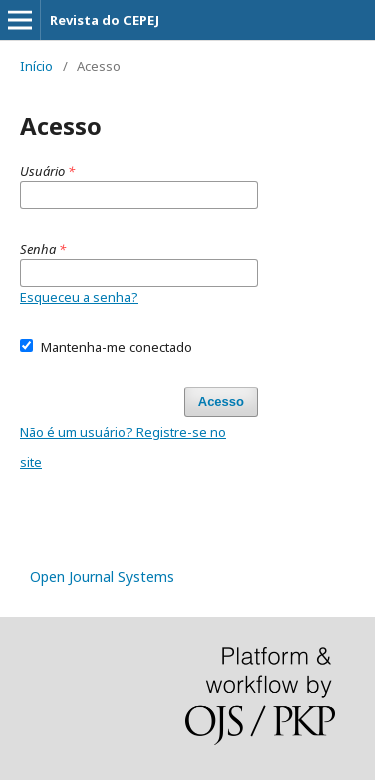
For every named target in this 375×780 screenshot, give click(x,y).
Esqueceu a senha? (79, 297)
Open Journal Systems (102, 576)
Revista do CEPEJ (104, 20)
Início (36, 66)
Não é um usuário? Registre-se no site (123, 447)
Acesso (221, 401)
